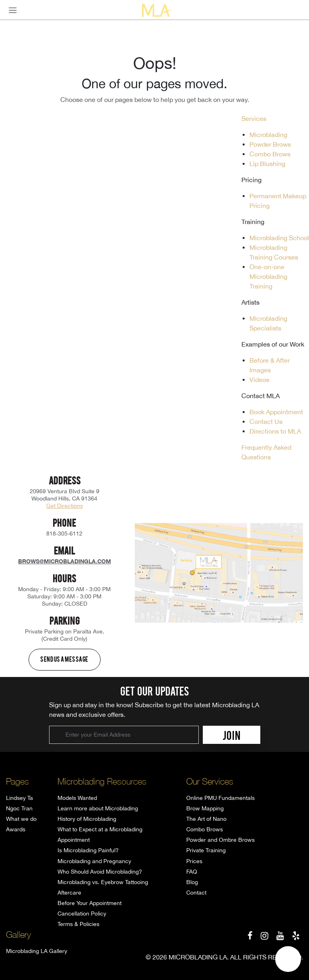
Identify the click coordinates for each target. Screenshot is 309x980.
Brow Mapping (205, 808)
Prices (194, 861)
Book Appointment (276, 412)
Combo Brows (270, 154)
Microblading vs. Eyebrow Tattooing (103, 882)
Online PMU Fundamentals (220, 798)
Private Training (206, 850)
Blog (192, 882)
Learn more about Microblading (98, 808)
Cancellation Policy (82, 914)
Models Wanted (77, 798)
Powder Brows (270, 144)
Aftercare (69, 893)
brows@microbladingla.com (65, 561)
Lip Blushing (267, 164)
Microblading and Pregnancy (94, 861)
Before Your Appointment (90, 903)
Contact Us (266, 421)
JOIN (232, 735)
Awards (16, 829)
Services (254, 118)
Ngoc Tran (19, 808)
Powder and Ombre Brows (220, 840)
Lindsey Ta (20, 798)
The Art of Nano (206, 819)
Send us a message (64, 659)
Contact (196, 893)
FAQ (192, 872)
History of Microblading (87, 819)
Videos (259, 380)
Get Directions (65, 506)
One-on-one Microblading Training (268, 276)
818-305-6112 (64, 534)
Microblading (268, 135)
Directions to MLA (275, 431)
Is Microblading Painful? (88, 850)
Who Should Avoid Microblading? (100, 872)
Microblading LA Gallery (37, 951)
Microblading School (279, 238)
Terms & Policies (78, 924)
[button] (288, 959)
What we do (21, 819)
